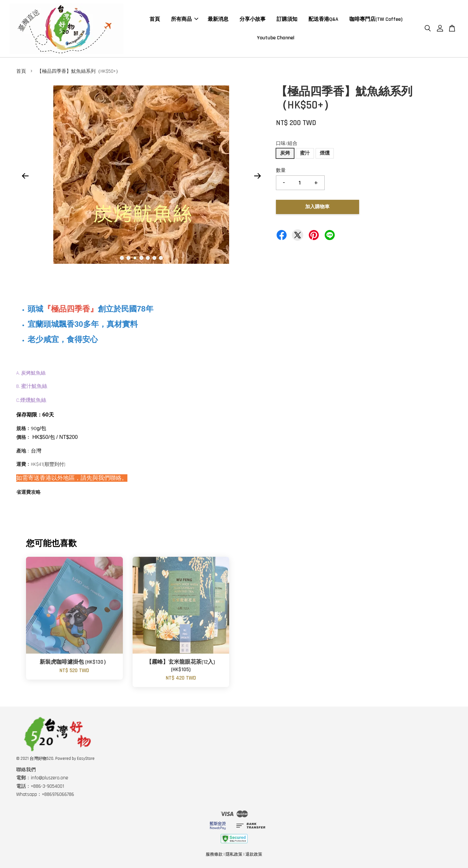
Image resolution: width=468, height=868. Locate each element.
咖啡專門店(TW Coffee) (376, 19)
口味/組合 (287, 143)
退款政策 (254, 854)
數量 (281, 170)
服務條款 (214, 854)
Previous (25, 176)
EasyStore (86, 759)
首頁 (155, 19)
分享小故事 (253, 19)
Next (257, 176)
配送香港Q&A (323, 19)
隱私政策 (234, 854)
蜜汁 (305, 153)
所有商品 (185, 19)
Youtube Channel (276, 38)
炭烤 (285, 153)
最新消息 (218, 19)
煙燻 (325, 153)
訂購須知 (287, 19)
